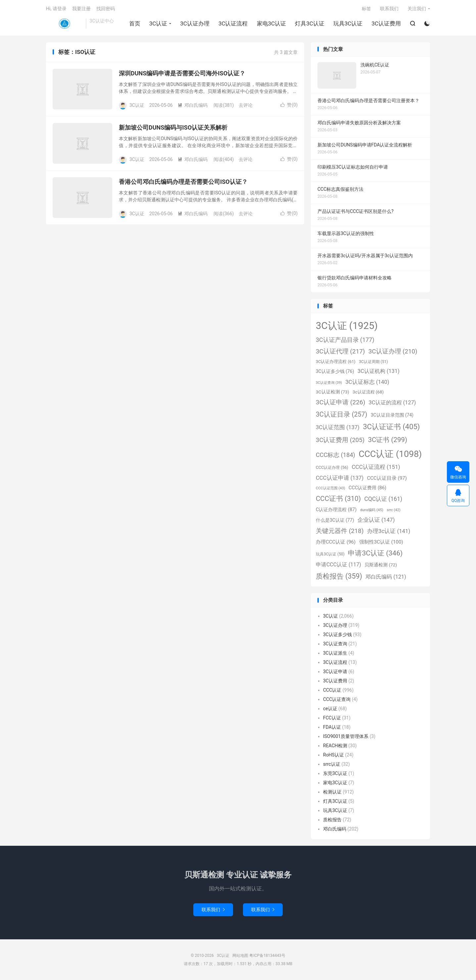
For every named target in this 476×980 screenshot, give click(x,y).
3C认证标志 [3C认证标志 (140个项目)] (367, 382)
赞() (289, 105)
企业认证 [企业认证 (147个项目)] (376, 520)
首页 (135, 23)
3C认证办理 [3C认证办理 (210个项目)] (393, 351)
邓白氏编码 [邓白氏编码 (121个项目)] (386, 577)
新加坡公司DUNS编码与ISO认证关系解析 (173, 127)
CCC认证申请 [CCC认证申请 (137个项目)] (340, 478)
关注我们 (417, 9)
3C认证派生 (335, 653)
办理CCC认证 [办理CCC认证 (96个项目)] (336, 542)
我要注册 (81, 9)
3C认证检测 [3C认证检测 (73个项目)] (333, 392)
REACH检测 (335, 746)
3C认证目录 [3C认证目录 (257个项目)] (341, 414)
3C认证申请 (335, 672)
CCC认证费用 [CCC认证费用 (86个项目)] (367, 488)
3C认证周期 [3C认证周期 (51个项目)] (373, 362)
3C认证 (64, 23)
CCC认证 (332, 690)
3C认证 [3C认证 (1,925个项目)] (347, 326)
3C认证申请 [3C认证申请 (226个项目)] (340, 402)
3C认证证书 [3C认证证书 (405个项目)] (391, 427)
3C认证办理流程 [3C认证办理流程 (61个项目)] (336, 362)
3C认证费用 (386, 23)
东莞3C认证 (335, 773)
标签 (366, 9)
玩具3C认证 (348, 23)
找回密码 (106, 9)
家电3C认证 (272, 23)
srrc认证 (332, 764)
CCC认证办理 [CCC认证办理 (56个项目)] (332, 467)
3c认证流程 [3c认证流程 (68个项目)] (368, 392)
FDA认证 (332, 727)
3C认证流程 (233, 23)
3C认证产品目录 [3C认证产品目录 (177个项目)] (345, 340)
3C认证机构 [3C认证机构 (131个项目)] (379, 371)
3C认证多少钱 (337, 634)
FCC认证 (332, 718)
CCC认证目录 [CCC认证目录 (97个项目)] (387, 478)
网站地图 (240, 956)
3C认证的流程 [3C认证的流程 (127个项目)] (392, 403)
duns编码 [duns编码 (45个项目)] (372, 510)
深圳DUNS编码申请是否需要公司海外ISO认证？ (182, 73)
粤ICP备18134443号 (267, 956)
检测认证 (332, 792)
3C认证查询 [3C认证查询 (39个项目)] (329, 383)
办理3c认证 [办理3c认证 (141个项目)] (389, 531)
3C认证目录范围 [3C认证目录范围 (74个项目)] (392, 415)
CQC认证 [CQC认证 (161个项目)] (383, 499)
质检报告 (332, 820)
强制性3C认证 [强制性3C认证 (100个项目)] (381, 542)
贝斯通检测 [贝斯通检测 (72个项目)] (381, 565)
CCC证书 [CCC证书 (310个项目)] (338, 499)
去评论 (246, 105)
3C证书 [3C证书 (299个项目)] (388, 440)
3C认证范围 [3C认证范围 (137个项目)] (338, 427)
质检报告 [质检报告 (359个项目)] (339, 576)
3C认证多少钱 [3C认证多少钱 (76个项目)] (335, 371)
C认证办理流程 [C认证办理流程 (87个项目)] (336, 510)
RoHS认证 (333, 755)
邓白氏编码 (193, 105)
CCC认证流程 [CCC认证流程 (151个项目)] (376, 467)
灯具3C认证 (310, 23)
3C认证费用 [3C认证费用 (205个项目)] (340, 440)
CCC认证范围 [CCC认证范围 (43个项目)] (331, 488)
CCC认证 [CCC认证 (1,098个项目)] (390, 454)
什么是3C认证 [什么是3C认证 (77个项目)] (335, 520)
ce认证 (330, 709)
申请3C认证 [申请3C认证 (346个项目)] (375, 553)
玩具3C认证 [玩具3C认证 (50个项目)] (330, 554)
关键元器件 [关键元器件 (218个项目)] (340, 531)
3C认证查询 (335, 644)
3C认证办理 (195, 23)
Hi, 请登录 (56, 9)
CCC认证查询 (337, 699)
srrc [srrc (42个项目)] (393, 510)
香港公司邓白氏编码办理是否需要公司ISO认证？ (183, 182)
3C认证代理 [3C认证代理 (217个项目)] (340, 351)
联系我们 (389, 9)
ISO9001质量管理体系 (346, 736)
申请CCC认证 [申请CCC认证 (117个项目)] (338, 565)
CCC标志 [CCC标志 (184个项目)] (335, 455)
